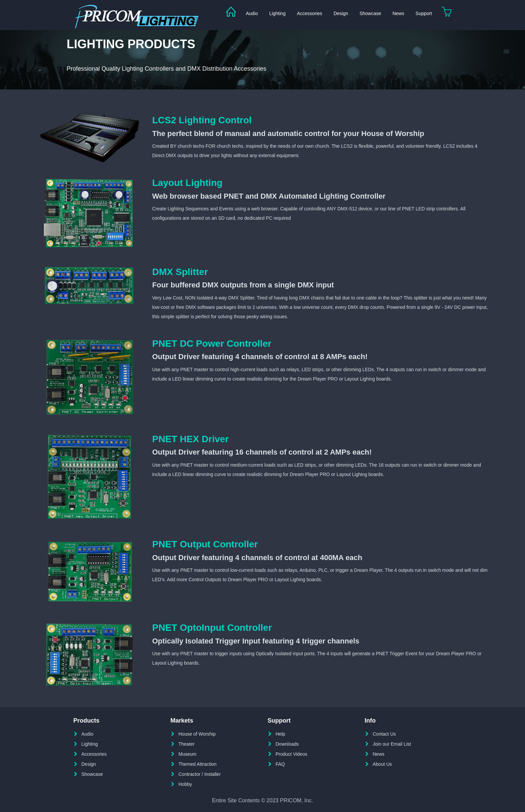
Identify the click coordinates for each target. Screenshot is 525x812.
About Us (382, 764)
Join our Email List (392, 744)
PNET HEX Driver (191, 439)
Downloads (287, 744)
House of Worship (197, 734)
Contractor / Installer (200, 774)
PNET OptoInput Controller (212, 628)
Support (424, 13)
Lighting (277, 13)
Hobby (185, 784)
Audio (252, 13)
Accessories (310, 13)
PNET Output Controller (205, 544)
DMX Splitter (180, 272)
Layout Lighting (187, 183)
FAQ (280, 764)
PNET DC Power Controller (212, 344)
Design (341, 13)
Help (280, 734)
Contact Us (384, 734)
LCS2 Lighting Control (202, 120)
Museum (187, 754)
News (398, 13)
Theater (186, 744)
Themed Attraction (198, 764)
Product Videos (291, 754)
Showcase (370, 13)
